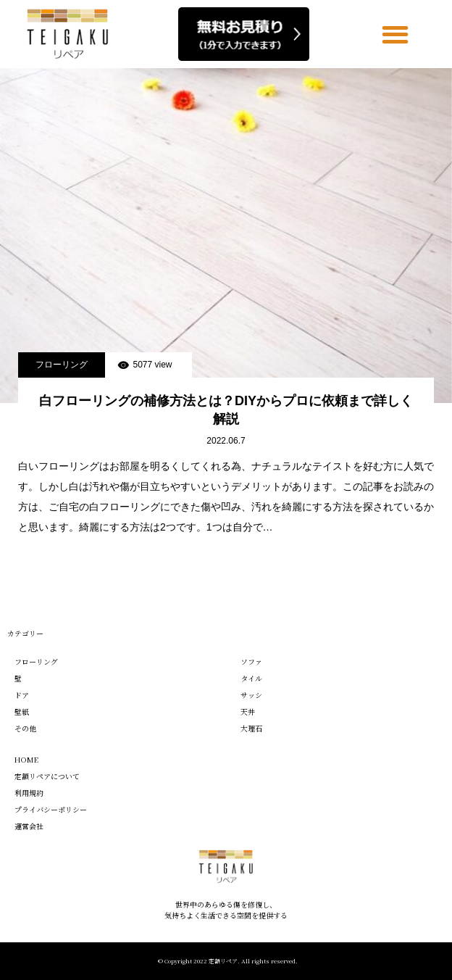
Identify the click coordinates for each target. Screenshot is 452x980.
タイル (251, 678)
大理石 (251, 728)
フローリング (62, 365)
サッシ (251, 695)
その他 (25, 728)
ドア (22, 695)
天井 (248, 711)
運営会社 (29, 826)
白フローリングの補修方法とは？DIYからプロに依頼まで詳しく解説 (226, 410)
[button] (396, 34)
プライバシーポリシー (51, 809)
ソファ (251, 661)
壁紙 (22, 711)
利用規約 (29, 793)
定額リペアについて (47, 776)
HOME (26, 759)
